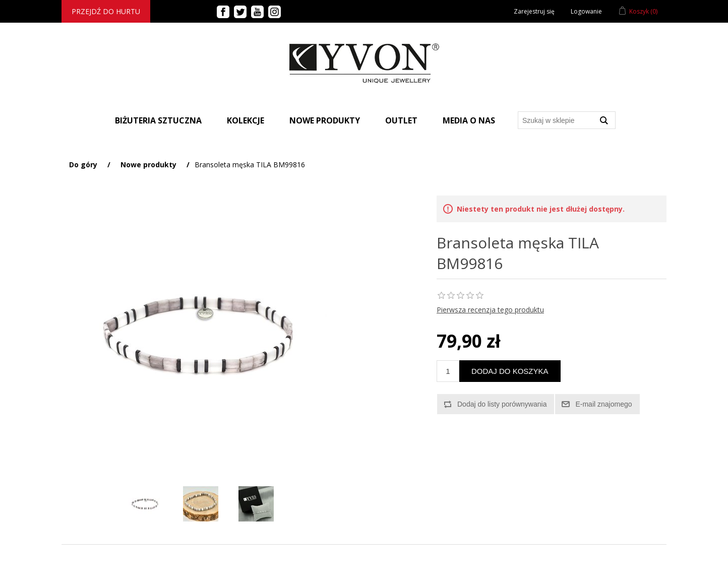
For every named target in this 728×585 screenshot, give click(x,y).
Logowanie (586, 11)
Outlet (401, 120)
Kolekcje (246, 120)
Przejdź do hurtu (106, 11)
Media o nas (469, 120)
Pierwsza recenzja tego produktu (490, 310)
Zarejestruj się (534, 11)
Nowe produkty (325, 120)
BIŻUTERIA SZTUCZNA (158, 120)
